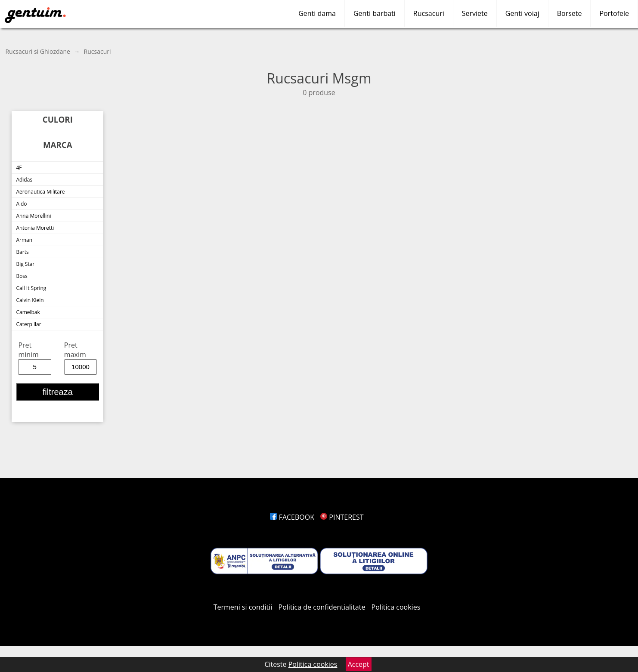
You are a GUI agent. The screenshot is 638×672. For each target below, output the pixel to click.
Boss (22, 276)
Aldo (21, 204)
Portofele (614, 13)
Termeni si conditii (243, 607)
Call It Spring (31, 288)
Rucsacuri (429, 13)
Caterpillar (28, 324)
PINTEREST (342, 517)
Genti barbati (375, 13)
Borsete (570, 13)
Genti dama (317, 13)
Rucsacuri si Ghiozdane (38, 51)
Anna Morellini (33, 216)
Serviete (475, 13)
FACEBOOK (292, 517)
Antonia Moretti (35, 228)
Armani (25, 240)
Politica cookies (396, 607)
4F (19, 168)
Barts (22, 252)
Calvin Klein (30, 300)
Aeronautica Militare (40, 192)
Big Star (25, 264)
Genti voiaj (522, 13)
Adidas (24, 180)
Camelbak (28, 312)
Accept (359, 664)
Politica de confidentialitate (322, 607)
